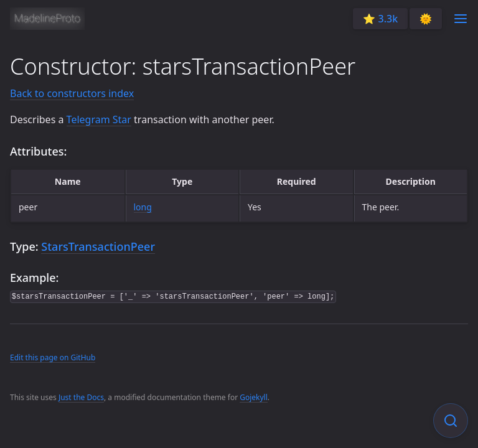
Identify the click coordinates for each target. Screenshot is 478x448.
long (143, 207)
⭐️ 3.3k (380, 19)
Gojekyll (254, 397)
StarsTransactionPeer (98, 246)
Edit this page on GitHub (53, 357)
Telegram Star (99, 119)
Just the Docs (81, 397)
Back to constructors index (72, 93)
